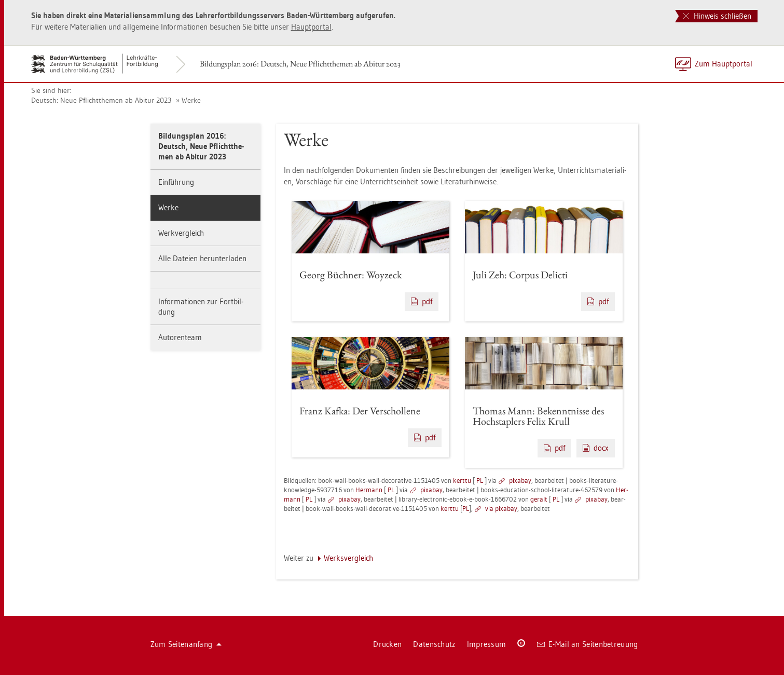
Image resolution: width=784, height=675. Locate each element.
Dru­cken (387, 644)
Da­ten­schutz (434, 644)
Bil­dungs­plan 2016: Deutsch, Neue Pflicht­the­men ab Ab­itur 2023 (300, 64)
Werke (191, 100)
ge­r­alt (539, 499)
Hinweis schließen (717, 16)
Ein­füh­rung (176, 182)
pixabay (520, 480)
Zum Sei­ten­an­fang (186, 644)
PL (480, 480)
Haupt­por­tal (311, 27)
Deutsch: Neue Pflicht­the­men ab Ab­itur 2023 (101, 100)
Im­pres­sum (487, 644)
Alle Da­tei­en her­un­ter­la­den (202, 258)
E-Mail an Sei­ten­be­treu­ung (588, 644)
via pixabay (501, 508)
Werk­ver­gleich (181, 233)
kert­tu (462, 480)
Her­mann (369, 490)
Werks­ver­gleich (348, 558)
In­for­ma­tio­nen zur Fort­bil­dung (201, 307)
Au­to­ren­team (180, 337)
